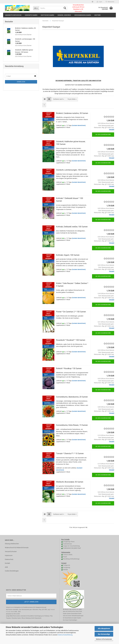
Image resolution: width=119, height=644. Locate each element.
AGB (6, 567)
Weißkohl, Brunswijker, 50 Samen (70, 482)
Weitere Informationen (104, 639)
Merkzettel (110, 2)
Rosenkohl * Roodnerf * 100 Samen (71, 340)
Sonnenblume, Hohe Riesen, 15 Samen (72, 425)
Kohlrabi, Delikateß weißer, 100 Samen (72, 227)
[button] (93, 2)
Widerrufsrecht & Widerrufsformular (17, 548)
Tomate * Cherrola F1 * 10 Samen (70, 453)
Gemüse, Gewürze (64, 15)
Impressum (9, 555)
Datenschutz (9, 559)
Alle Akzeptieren (104, 628)
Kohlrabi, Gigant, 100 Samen (68, 255)
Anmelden (21, 82)
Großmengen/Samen (83, 15)
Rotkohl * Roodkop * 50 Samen (69, 368)
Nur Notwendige (104, 634)
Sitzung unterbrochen (12, 544)
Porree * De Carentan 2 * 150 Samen (71, 312)
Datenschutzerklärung (65, 635)
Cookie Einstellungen (12, 571)
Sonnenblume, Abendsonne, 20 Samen (72, 397)
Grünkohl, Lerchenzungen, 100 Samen (72, 170)
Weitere (97, 15)
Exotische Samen (47, 15)
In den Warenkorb (103, 134)
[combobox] (59, 99)
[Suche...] (36, 8)
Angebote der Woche (13, 15)
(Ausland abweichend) (79, 125)
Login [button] (99, 2)
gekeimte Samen (31, 15)
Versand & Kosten (11, 551)
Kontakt (7, 563)
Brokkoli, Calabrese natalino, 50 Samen (72, 113)
